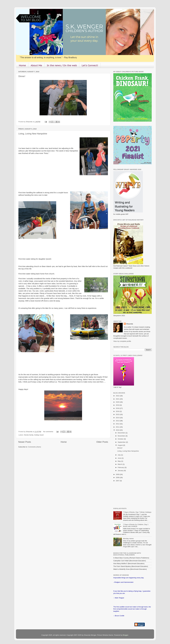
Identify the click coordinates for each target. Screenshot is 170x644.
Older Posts (102, 442)
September (122, 442)
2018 (118, 408)
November (122, 436)
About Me (36, 65)
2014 (118, 418)
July (119, 455)
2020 (118, 402)
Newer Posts (25, 442)
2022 (118, 396)
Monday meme (128, 539)
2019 (118, 405)
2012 (118, 424)
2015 (118, 414)
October (121, 439)
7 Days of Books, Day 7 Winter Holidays (137, 512)
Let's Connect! (90, 65)
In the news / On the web (62, 65)
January (121, 471)
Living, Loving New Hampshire (33, 134)
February (121, 467)
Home (22, 65)
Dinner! (22, 76)
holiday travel (39, 435)
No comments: (49, 432)
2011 (118, 427)
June (120, 458)
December (122, 433)
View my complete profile (122, 341)
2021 (118, 399)
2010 (118, 430)
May (119, 461)
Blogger (125, 635)
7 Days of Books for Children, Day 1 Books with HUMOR (136, 525)
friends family (29, 435)
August (120, 445)
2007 (118, 481)
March (120, 464)
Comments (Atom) (35, 447)
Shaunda (130, 324)
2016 (118, 411)
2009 (118, 474)
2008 (118, 477)
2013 (118, 421)
